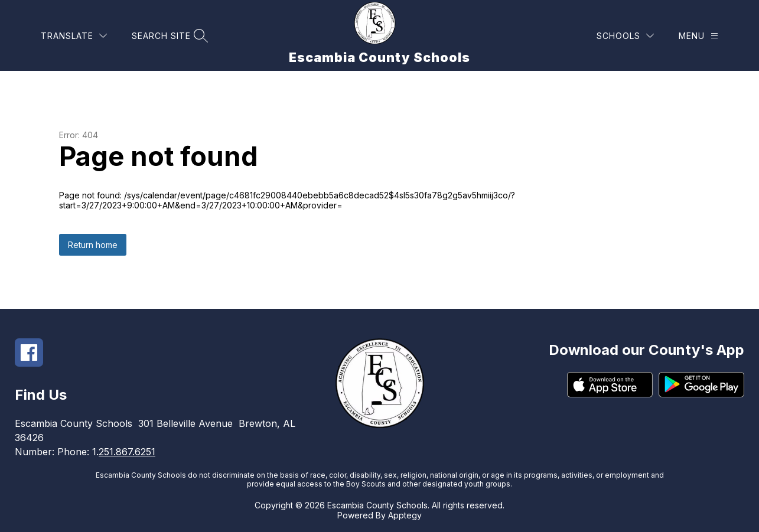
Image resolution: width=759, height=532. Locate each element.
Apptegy (405, 515)
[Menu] (698, 36)
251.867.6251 (127, 452)
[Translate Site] (74, 36)
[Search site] (168, 36)
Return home (93, 245)
